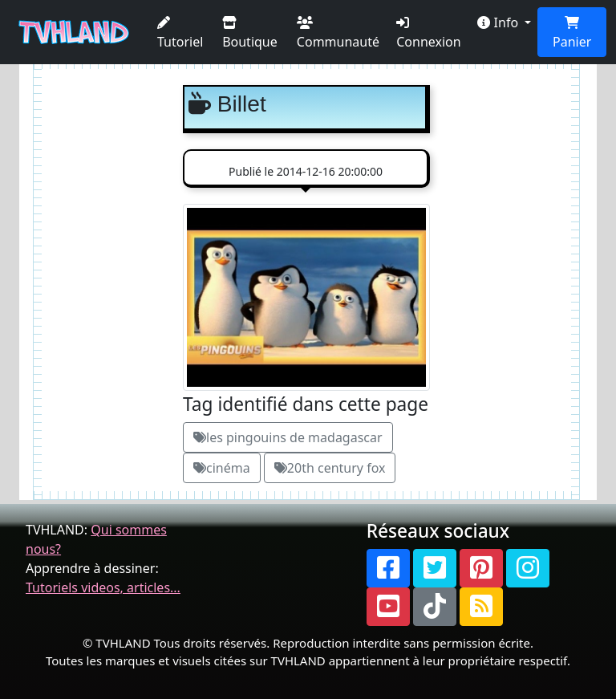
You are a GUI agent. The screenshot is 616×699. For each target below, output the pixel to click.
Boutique (250, 33)
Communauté (338, 33)
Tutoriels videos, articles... (103, 587)
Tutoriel (180, 33)
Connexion (428, 33)
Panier (572, 33)
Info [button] (499, 22)
